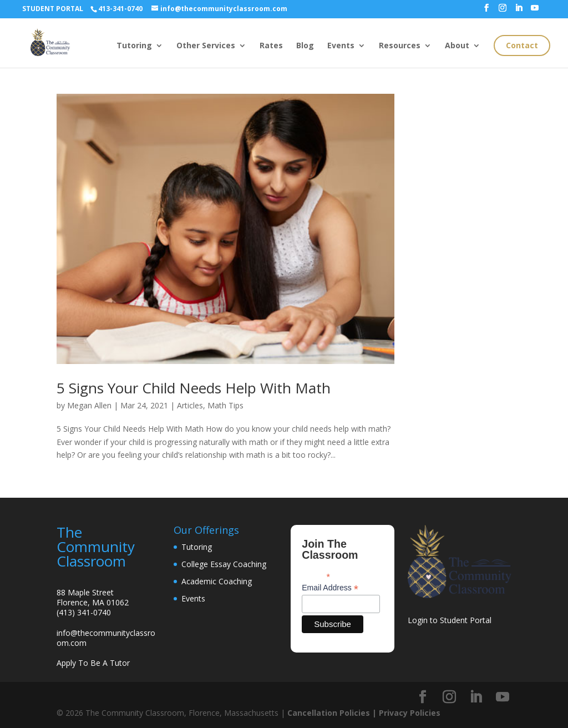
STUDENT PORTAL (53, 9)
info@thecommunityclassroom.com (106, 638)
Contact (522, 45)
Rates (271, 46)
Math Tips (225, 405)
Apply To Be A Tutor (93, 663)
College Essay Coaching (224, 564)
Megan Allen (89, 405)
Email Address (330, 588)
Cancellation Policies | (333, 713)
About (457, 46)
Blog (305, 46)
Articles (190, 405)
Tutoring (134, 46)
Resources (400, 46)
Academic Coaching (217, 581)
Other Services (206, 46)
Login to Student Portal (450, 620)
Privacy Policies (410, 713)
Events (341, 46)
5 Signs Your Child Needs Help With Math (194, 388)
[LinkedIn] (519, 11)
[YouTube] (535, 11)
